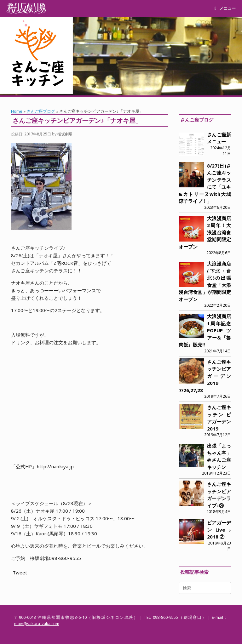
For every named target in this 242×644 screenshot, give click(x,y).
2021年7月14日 (218, 351)
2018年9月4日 (219, 512)
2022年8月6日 (219, 253)
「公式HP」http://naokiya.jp (42, 466)
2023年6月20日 (218, 207)
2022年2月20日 (218, 305)
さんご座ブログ (41, 111)
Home (17, 111)
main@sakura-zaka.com (37, 624)
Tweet (20, 573)
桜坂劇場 (65, 134)
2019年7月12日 (218, 435)
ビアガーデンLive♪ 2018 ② (219, 530)
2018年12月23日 (216, 473)
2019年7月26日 (218, 396)
